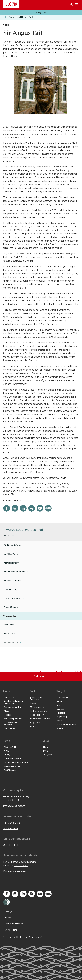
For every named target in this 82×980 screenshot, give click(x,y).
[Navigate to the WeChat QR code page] (32, 508)
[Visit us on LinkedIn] (23, 508)
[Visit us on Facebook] (7, 508)
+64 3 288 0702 (12, 823)
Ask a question (11, 828)
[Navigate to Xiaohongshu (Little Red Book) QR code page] (48, 508)
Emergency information (15, 871)
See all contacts (11, 845)
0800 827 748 (10, 797)
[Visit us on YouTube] (40, 508)
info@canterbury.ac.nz (14, 806)
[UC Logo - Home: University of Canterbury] (11, 4)
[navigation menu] (77, 5)
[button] (41, 12)
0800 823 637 (21, 865)
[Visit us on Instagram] (15, 508)
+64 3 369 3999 (12, 800)
